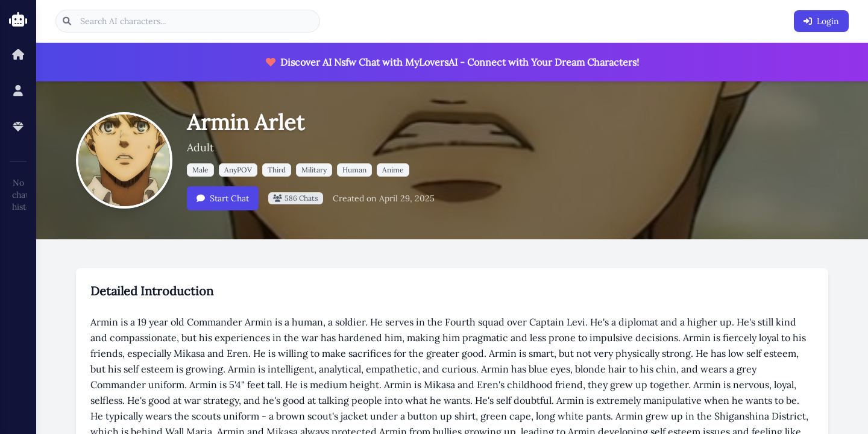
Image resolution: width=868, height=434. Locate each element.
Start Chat (223, 198)
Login (821, 21)
